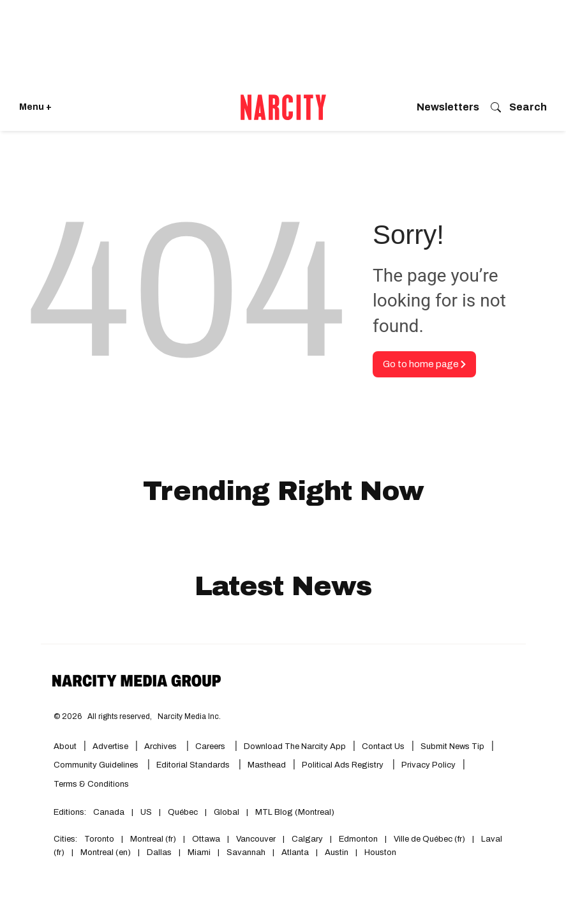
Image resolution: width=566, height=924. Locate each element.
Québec (183, 812)
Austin (337, 852)
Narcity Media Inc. (189, 716)
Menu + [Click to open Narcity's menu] (35, 107)
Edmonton (358, 839)
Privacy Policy (428, 765)
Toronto (99, 839)
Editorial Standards (194, 765)
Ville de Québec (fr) (429, 839)
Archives (160, 746)
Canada (109, 812)
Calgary (307, 839)
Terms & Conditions (91, 784)
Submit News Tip (452, 746)
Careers (210, 746)
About (65, 746)
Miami (199, 852)
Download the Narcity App (295, 746)
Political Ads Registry (344, 765)
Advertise (110, 746)
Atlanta (295, 852)
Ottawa (206, 839)
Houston (380, 852)
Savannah (246, 852)
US (146, 812)
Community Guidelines (97, 765)
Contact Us (383, 746)
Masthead (267, 765)
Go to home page (424, 364)
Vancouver (256, 839)
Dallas (159, 852)
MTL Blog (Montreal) (295, 812)
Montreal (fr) (153, 839)
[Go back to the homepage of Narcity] (283, 107)
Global (227, 812)
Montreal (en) (106, 852)
